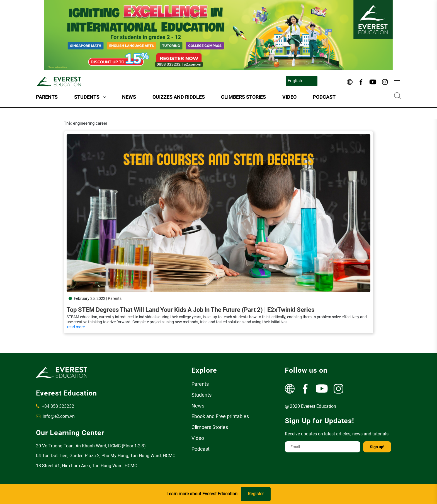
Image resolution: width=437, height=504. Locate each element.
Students (87, 97)
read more (76, 327)
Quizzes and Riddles (179, 97)
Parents (47, 97)
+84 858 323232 (55, 406)
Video (289, 97)
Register (256, 494)
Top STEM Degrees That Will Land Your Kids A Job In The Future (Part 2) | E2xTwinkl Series (190, 310)
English (295, 81)
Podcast (324, 97)
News (129, 97)
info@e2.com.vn (55, 416)
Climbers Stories (243, 97)
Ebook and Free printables (220, 416)
